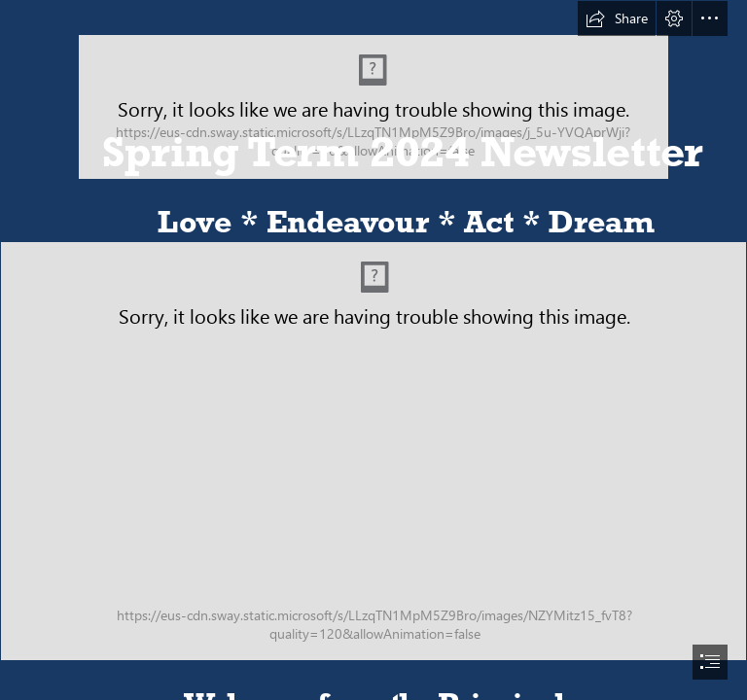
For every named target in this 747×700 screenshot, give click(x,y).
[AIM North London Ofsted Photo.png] (373, 451)
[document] (373, 350)
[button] (617, 18)
